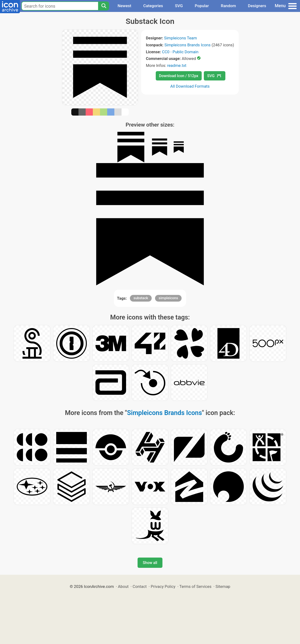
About (123, 586)
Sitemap (223, 586)
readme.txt (177, 65)
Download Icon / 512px (179, 76)
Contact (140, 586)
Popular (202, 6)
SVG (179, 6)
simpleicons (168, 298)
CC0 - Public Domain (180, 52)
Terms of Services (195, 586)
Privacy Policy (163, 586)
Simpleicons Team (181, 38)
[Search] (104, 6)
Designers (257, 6)
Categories (153, 6)
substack (141, 298)
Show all (150, 563)
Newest (124, 6)
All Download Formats (190, 86)
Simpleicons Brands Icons (187, 45)
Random (228, 6)
